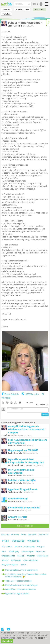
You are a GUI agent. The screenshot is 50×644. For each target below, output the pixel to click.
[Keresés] (29, 4)
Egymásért (33, 535)
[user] (41, 4)
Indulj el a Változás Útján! (22, 481)
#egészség (18, 541)
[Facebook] (3, 630)
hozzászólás (42, 404)
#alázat (5, 561)
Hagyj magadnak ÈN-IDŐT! (23, 451)
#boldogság (14, 552)
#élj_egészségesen (10, 565)
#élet (4, 552)
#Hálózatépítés (22, 10)
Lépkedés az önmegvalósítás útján (21, 590)
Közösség (15, 535)
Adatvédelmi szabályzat (37, 638)
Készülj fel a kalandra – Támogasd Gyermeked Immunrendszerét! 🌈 (26, 576)
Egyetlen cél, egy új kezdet (23, 490)
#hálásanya (16, 561)
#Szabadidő (40, 10)
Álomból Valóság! (18, 499)
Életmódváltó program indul (24, 508)
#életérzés (41, 552)
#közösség (33, 541)
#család (21, 557)
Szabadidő (44, 535)
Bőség (24, 535)
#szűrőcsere (43, 557)
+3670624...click (30, 394)
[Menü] (46, 5)
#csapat (41, 547)
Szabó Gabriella (15, 26)
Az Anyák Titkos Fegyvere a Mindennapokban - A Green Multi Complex (27, 430)
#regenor (31, 557)
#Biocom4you (27, 552)
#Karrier (6, 10)
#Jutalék (6, 14)
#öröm (18, 547)
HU (35, 4)
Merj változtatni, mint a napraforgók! (21, 472)
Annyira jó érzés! (17, 518)
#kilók (23, 565)
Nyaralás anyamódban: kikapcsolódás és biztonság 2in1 (26, 462)
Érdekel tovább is (25, 527)
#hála (5, 541)
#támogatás (30, 547)
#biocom (7, 547)
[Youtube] (9, 630)
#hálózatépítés (8, 557)
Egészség (5, 535)
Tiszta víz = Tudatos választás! (19, 582)
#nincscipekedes (31, 561)
